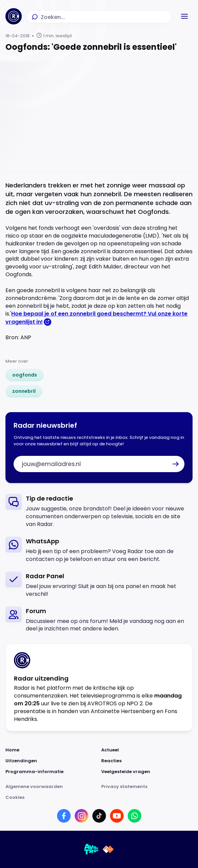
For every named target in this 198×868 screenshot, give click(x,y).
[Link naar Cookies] (99, 798)
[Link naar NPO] (108, 849)
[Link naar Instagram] (82, 816)
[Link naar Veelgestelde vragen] (147, 772)
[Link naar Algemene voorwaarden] (51, 787)
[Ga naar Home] (14, 16)
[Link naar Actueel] (147, 750)
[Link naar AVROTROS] (91, 849)
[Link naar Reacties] (147, 761)
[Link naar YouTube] (117, 816)
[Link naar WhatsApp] (134, 816)
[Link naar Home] (51, 750)
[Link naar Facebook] (64, 816)
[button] (184, 16)
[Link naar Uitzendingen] (51, 761)
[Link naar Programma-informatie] (51, 772)
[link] (25, 375)
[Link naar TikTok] (99, 816)
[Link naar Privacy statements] (147, 787)
